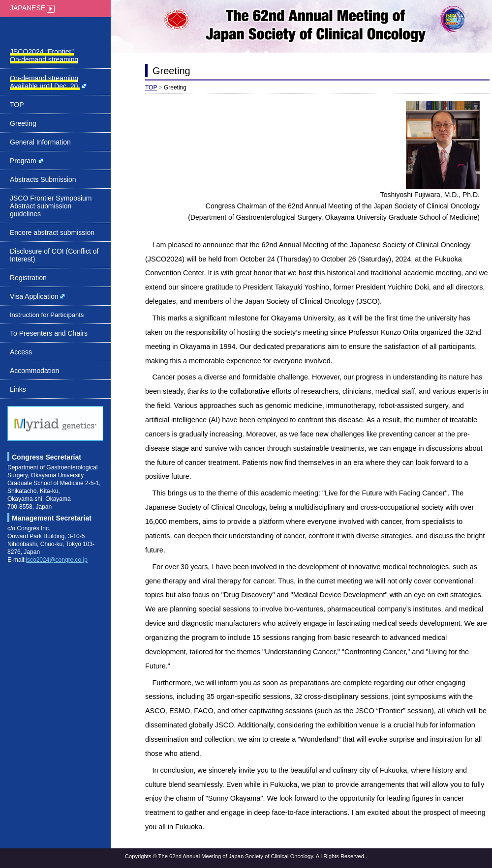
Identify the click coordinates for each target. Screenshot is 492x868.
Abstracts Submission (43, 179)
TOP (17, 105)
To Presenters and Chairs (49, 333)
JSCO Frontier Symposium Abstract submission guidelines (51, 206)
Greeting (23, 123)
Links (18, 389)
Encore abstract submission (52, 232)
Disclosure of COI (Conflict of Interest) (54, 255)
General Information (40, 142)
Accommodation (34, 371)
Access (21, 352)
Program (27, 161)
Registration (28, 278)
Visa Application (37, 296)
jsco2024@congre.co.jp (57, 560)
